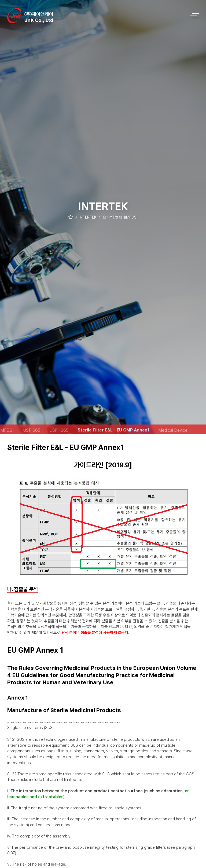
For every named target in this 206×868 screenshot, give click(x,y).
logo (95, 14)
